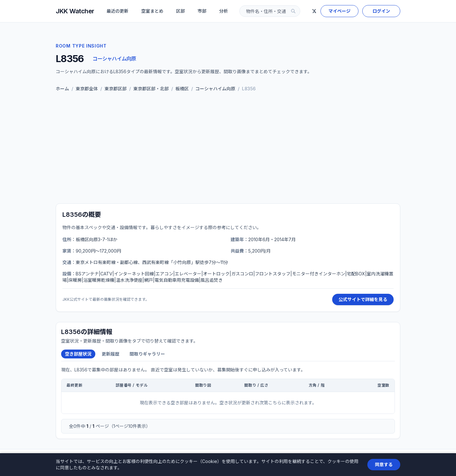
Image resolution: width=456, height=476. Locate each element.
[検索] (293, 11)
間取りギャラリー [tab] (147, 354)
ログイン (381, 11)
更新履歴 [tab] (111, 354)
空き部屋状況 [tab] (78, 354)
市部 (202, 11)
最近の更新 (117, 11)
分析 (224, 11)
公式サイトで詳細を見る (363, 299)
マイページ (339, 11)
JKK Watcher (75, 11)
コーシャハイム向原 (114, 59)
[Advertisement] (228, 149)
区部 (180, 11)
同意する (384, 464)
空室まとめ (152, 11)
